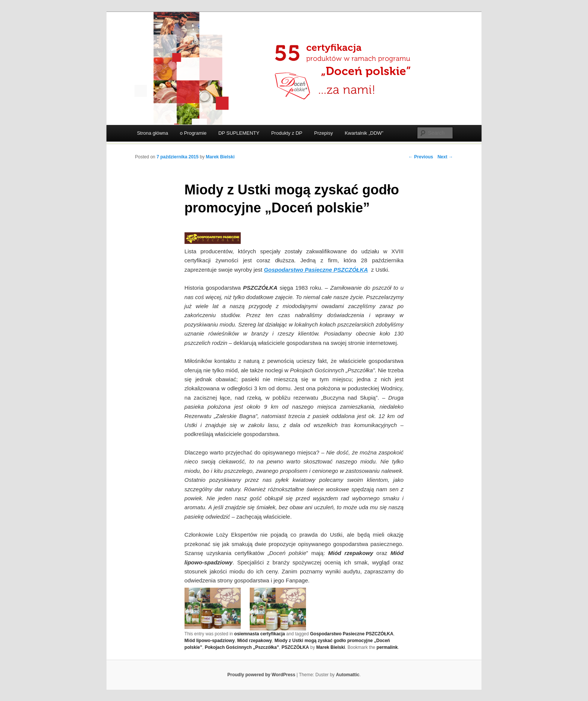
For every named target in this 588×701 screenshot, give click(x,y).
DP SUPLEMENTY (239, 133)
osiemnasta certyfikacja (260, 634)
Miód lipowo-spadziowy (210, 641)
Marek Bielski (220, 157)
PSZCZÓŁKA (295, 647)
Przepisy (324, 133)
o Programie (193, 133)
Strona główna (152, 133)
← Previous (421, 157)
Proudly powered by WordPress (261, 675)
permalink (387, 647)
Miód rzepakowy (255, 641)
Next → (445, 157)
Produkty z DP (287, 133)
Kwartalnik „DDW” (364, 133)
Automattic (348, 675)
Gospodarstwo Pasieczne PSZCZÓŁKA (352, 634)
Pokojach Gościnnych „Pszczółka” (242, 647)
